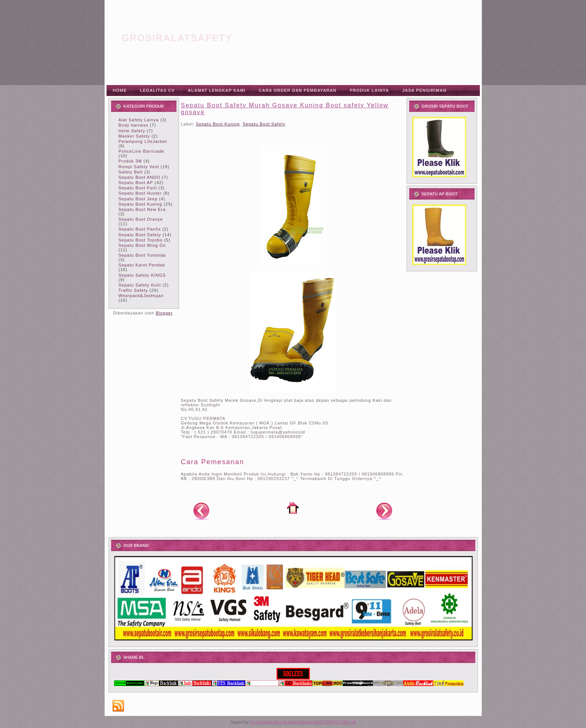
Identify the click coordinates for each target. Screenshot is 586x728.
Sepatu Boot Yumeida (142, 255)
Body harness (134, 125)
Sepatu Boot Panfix (140, 229)
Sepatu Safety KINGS (142, 275)
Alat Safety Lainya (139, 120)
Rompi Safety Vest (139, 167)
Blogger (164, 313)
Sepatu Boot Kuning (141, 204)
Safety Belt (131, 172)
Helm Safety (132, 131)
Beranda (293, 508)
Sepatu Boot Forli (138, 188)
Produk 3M (130, 161)
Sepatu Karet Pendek (142, 265)
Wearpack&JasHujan (141, 296)
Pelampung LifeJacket (143, 141)
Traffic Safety (133, 290)
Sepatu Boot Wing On (142, 245)
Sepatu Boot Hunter (140, 193)
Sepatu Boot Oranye (141, 219)
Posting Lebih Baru (201, 511)
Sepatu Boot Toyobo (141, 240)
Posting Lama (384, 511)
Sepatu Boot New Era (142, 209)
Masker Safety (134, 136)
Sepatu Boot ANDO (140, 177)
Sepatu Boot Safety (140, 235)
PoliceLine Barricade (141, 151)
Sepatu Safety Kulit (140, 285)
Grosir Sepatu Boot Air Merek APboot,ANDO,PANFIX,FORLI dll (303, 722)
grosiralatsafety (177, 38)
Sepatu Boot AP (136, 183)
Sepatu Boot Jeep (138, 199)
